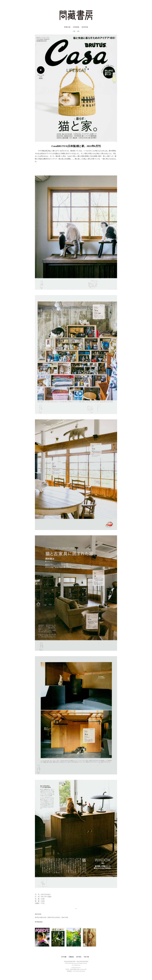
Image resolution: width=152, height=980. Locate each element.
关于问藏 (64, 957)
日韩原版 (76, 27)
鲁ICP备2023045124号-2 (76, 968)
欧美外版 (85, 27)
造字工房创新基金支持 (76, 965)
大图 (74, 31)
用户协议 (79, 957)
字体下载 (86, 957)
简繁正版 (67, 27)
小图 (78, 31)
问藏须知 (71, 957)
